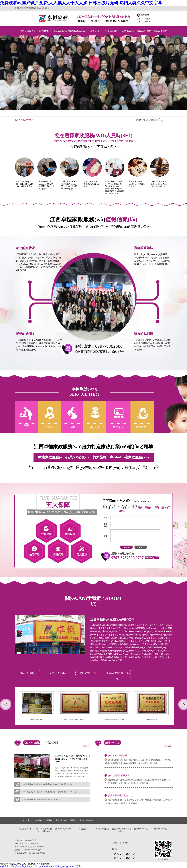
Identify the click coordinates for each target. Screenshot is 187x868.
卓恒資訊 (95, 31)
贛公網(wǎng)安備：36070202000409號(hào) (30, 853)
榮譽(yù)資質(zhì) (78, 31)
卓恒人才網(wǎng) (86, 820)
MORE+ (87, 746)
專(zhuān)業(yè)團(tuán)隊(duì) (61, 34)
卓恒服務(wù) (45, 31)
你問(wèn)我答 (111, 31)
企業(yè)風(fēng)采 (88, 673)
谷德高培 (73, 820)
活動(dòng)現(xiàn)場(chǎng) (128, 34)
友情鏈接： (27, 820)
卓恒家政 (49, 820)
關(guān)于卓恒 (144, 31)
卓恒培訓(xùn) (61, 820)
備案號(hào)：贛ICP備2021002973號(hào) (29, 850)
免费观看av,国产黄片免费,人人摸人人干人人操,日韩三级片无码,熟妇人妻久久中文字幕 (81, 3)
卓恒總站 (38, 820)
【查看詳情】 (80, 776)
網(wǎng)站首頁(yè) (28, 34)
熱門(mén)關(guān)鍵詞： (25, 120)
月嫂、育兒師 (145, 508)
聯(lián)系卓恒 (161, 31)
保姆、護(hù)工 (162, 508)
